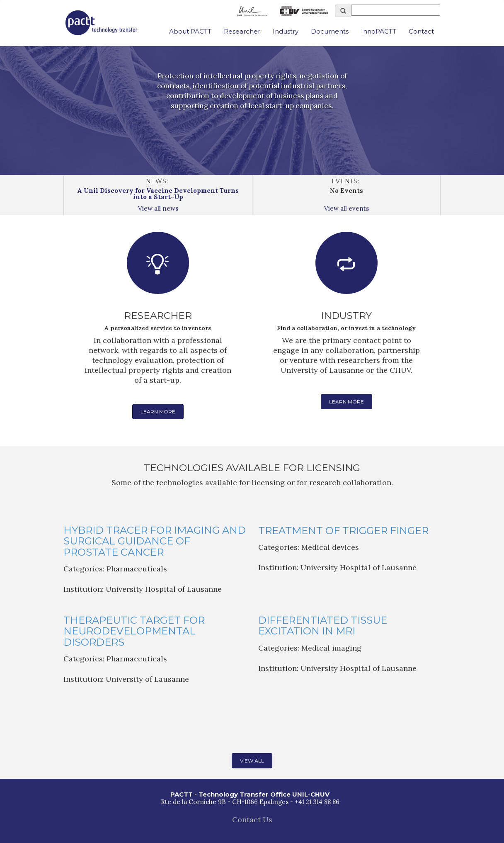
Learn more (158, 412)
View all (252, 761)
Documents (330, 31)
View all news (158, 208)
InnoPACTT (379, 31)
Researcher (242, 31)
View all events (346, 208)
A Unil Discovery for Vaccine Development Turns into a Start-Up (158, 194)
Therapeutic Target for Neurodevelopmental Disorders (134, 631)
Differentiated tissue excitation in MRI (323, 626)
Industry (286, 31)
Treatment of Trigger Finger (343, 531)
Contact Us (252, 820)
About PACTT (190, 31)
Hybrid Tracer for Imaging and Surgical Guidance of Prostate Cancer (155, 541)
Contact (421, 31)
